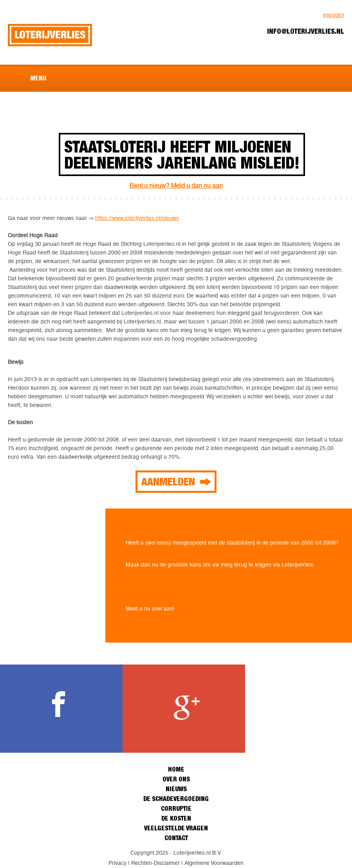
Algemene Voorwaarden (214, 863)
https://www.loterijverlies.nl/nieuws (137, 218)
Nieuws (176, 789)
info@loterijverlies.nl (306, 31)
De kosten (176, 818)
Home (176, 769)
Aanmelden (168, 481)
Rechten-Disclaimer (155, 863)
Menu (38, 78)
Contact (176, 838)
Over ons (176, 779)
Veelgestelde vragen (176, 828)
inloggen (334, 15)
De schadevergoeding (176, 799)
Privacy (117, 863)
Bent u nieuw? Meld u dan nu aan (176, 186)
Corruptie (176, 808)
